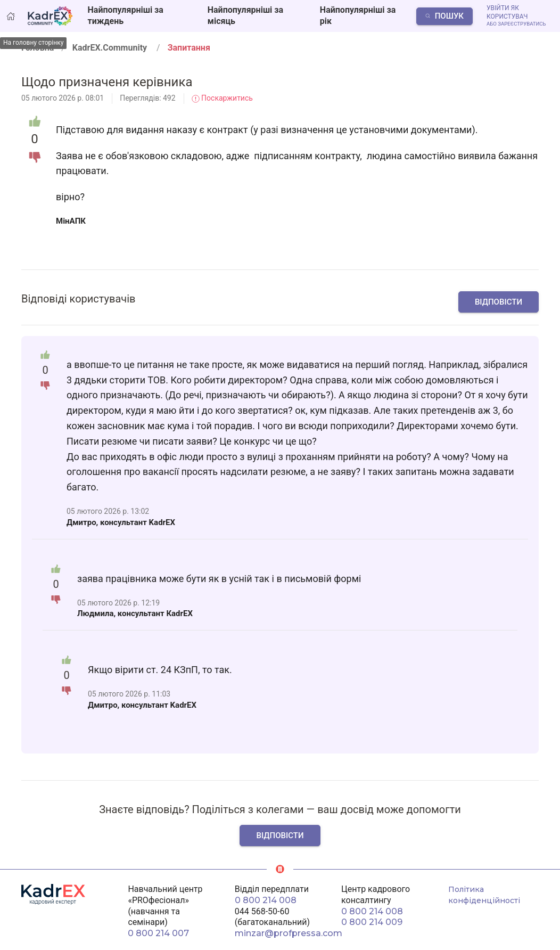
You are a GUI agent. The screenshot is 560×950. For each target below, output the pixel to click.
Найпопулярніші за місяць (245, 15)
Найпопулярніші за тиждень (126, 15)
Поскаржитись (222, 98)
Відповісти (499, 302)
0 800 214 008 (266, 900)
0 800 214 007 (158, 933)
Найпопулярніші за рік (358, 15)
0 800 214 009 (372, 922)
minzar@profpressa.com (289, 933)
